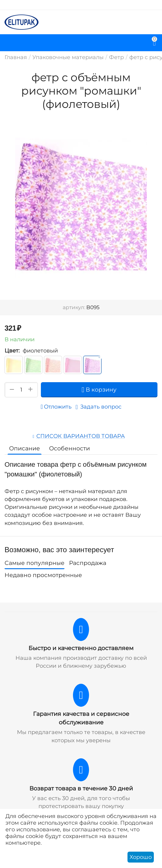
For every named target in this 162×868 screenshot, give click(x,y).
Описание (25, 448)
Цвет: (12, 351)
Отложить (56, 407)
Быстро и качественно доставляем (81, 648)
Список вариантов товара (81, 436)
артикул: (74, 307)
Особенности (69, 448)
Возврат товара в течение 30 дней (81, 788)
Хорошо (141, 857)
